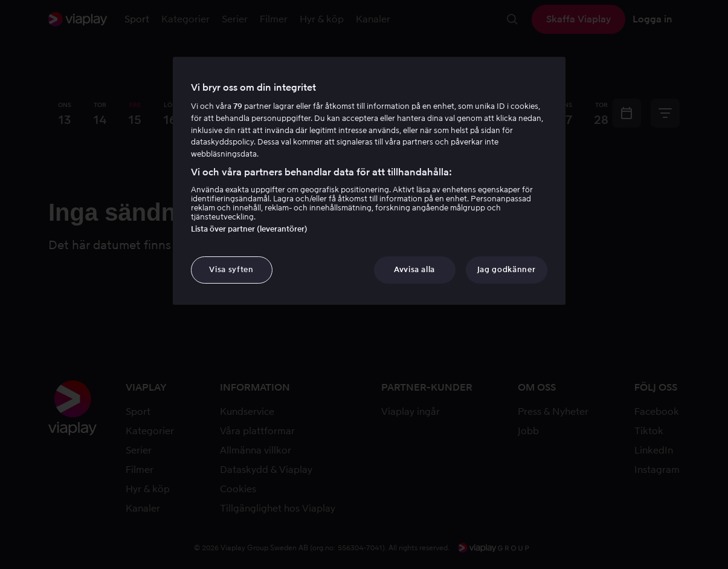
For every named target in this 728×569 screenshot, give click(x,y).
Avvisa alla (414, 269)
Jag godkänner (506, 269)
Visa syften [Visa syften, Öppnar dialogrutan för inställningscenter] (231, 269)
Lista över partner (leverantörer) (249, 229)
